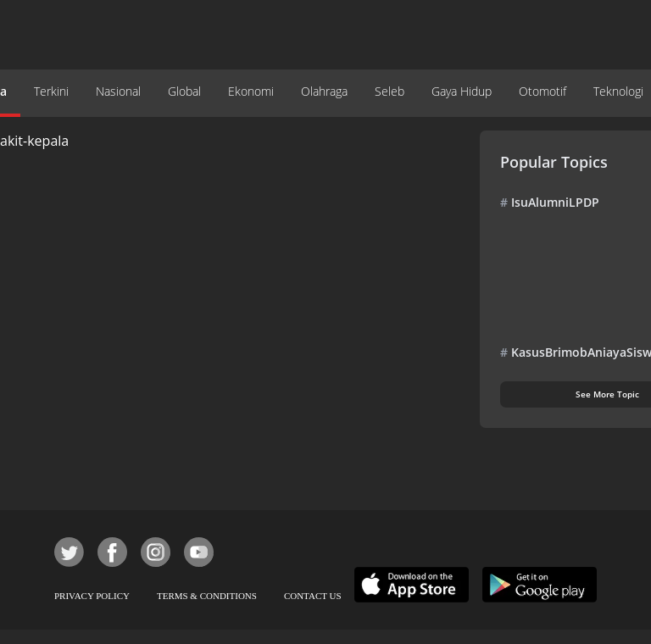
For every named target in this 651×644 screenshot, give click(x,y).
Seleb (389, 91)
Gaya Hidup (462, 91)
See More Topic (607, 394)
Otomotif (542, 91)
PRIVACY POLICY (92, 596)
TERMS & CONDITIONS (207, 596)
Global (184, 91)
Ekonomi (251, 91)
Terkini (51, 91)
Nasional (118, 91)
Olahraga (324, 91)
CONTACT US (313, 596)
